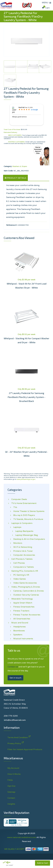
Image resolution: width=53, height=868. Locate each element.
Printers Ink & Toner (22, 551)
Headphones (19, 627)
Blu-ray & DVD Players (23, 515)
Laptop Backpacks (22, 531)
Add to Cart (43, 863)
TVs (14, 507)
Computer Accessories (23, 555)
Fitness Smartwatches (23, 607)
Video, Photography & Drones (26, 587)
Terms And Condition (18, 737)
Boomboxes (18, 631)
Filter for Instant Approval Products (25, 749)
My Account (13, 768)
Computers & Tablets (23, 567)
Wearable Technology (22, 599)
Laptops (16, 527)
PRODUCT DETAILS (17, 178)
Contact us (13, 667)
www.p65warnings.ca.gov (26, 479)
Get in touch (15, 678)
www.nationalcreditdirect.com (22, 837)
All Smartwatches (21, 619)
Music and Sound (20, 623)
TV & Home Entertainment (24, 503)
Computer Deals (19, 499)
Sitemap (11, 792)
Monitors (17, 543)
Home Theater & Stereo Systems (28, 511)
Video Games (19, 579)
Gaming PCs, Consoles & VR (25, 571)
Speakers (17, 635)
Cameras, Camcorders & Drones (28, 591)
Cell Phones (18, 563)
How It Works (14, 774)
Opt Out (11, 786)
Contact (11, 798)
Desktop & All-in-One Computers (28, 539)
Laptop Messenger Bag (25, 535)
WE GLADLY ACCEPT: (27, 849)
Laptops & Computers (22, 523)
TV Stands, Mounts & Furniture (27, 519)
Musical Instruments (22, 639)
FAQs (10, 780)
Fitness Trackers (20, 611)
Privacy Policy (14, 743)
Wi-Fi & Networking (22, 547)
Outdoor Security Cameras (25, 595)
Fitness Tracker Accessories (26, 615)
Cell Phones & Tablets (22, 559)
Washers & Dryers (20, 166)
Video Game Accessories (24, 583)
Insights (11, 804)
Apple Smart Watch (22, 603)
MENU (46, 3)
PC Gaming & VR (20, 575)
